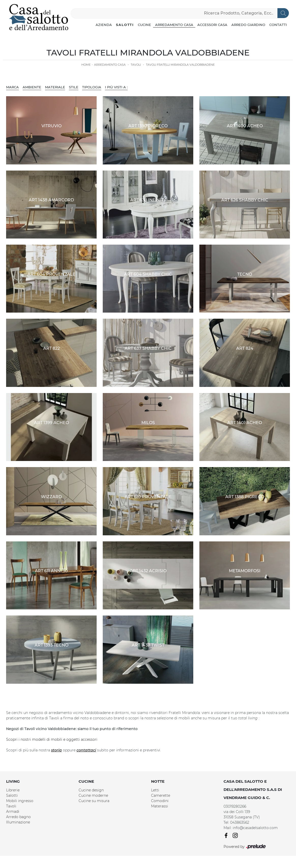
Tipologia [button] (92, 87)
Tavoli (136, 65)
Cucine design (91, 790)
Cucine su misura (94, 801)
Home (86, 65)
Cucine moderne (93, 795)
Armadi (13, 811)
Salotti (125, 25)
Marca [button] (12, 87)
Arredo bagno (18, 817)
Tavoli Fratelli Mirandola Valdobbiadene (180, 65)
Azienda (104, 25)
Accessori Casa (212, 25)
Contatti (278, 25)
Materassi (160, 806)
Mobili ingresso (20, 801)
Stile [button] (74, 87)
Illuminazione (18, 822)
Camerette (161, 795)
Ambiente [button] (32, 87)
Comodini (160, 801)
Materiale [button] (55, 87)
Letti (155, 790)
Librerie (13, 790)
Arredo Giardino (248, 25)
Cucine (144, 25)
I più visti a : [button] (116, 87)
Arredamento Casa (174, 25)
